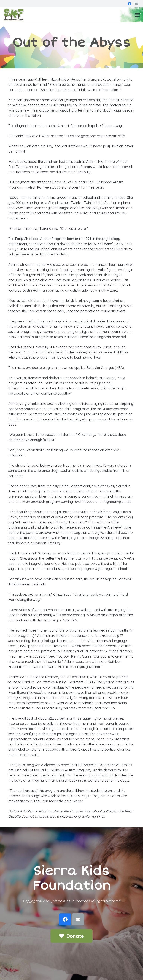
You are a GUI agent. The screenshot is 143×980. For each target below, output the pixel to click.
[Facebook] (130, 4)
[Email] (136, 4)
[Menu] (138, 15)
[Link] (14, 15)
